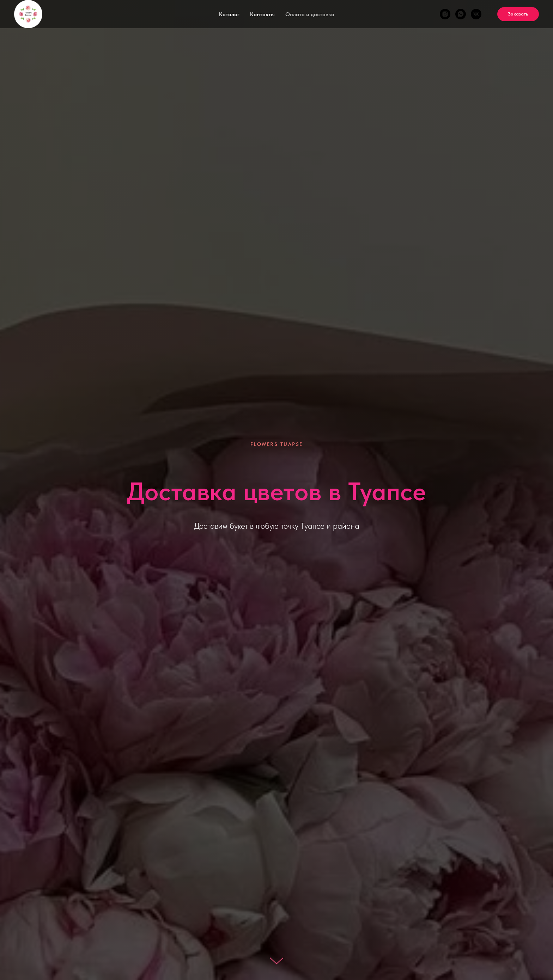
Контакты (262, 14)
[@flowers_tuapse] (445, 14)
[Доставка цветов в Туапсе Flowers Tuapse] (476, 14)
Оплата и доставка (310, 14)
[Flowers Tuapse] (461, 14)
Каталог (229, 14)
